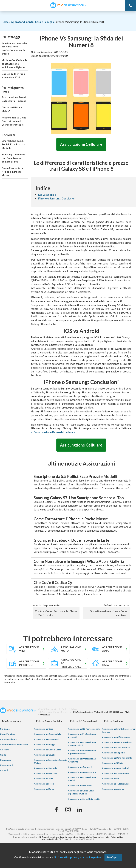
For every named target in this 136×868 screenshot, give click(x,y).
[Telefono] (130, 6)
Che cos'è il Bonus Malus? (12, 109)
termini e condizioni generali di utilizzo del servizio (85, 837)
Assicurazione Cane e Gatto (48, 750)
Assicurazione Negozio (113, 753)
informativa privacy (49, 837)
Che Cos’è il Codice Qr (53, 583)
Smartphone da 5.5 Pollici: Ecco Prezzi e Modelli (13, 144)
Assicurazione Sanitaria (45, 768)
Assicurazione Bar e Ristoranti (117, 758)
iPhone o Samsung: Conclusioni (57, 198)
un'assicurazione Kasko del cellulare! (54, 432)
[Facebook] (56, 810)
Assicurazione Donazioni (46, 739)
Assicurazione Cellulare (81, 144)
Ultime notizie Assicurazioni (81, 464)
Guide (3, 755)
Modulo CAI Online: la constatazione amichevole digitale (14, 64)
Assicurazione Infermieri (80, 785)
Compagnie (6, 760)
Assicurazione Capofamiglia (48, 734)
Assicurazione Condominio (115, 773)
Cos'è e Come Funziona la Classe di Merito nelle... (56, 613)
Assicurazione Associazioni (115, 768)
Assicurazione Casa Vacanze (116, 747)
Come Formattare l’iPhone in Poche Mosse (12, 172)
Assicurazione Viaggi (44, 744)
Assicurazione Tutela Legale (116, 784)
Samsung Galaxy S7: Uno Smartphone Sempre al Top (13, 158)
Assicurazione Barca (44, 789)
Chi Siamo (5, 729)
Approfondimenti (22, 22)
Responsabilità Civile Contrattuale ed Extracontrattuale (14, 121)
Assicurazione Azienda (113, 789)
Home (5, 22)
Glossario (5, 750)
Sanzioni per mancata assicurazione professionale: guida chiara (14, 48)
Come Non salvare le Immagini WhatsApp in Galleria (79, 561)
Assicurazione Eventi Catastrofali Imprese (14, 99)
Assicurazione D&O (112, 779)
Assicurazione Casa (44, 729)
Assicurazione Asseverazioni (82, 772)
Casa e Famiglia (44, 22)
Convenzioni (6, 765)
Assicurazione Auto (44, 779)
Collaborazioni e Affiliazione (14, 744)
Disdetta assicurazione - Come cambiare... (109, 613)
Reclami (4, 770)
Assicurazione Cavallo (45, 755)
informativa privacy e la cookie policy (78, 857)
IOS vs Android (47, 195)
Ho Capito (113, 857)
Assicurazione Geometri (80, 767)
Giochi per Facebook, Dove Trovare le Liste (72, 540)
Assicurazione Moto (44, 784)
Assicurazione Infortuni (46, 773)
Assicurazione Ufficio (113, 763)
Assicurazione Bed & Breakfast (117, 742)
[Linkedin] (80, 810)
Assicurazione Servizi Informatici (84, 799)
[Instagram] (68, 810)
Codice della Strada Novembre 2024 (13, 76)
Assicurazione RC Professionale (84, 729)
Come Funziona (8, 734)
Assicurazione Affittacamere (116, 737)
